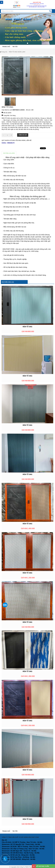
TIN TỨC (15, 47)
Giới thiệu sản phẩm (9, 153)
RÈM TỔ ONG (27, 327)
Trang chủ (4, 52)
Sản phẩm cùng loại (8, 282)
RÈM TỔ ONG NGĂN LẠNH (17, 52)
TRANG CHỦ (6, 47)
